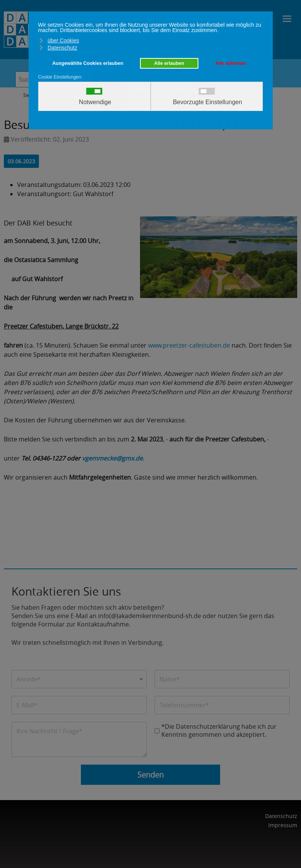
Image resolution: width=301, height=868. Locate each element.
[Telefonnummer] (222, 705)
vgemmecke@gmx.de (112, 458)
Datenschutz (281, 816)
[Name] (222, 679)
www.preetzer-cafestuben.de (189, 345)
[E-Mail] (79, 705)
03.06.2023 (21, 161)
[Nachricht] (79, 739)
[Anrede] (79, 679)
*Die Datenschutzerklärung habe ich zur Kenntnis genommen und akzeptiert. (219, 731)
